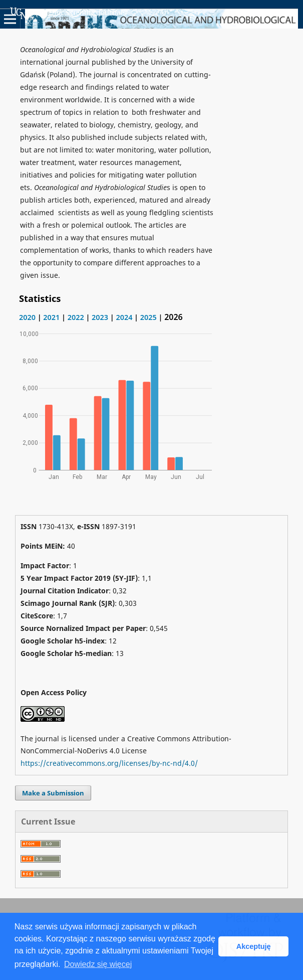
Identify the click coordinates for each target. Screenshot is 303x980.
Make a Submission (53, 793)
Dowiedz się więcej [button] (98, 964)
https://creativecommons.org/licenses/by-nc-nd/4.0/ (109, 763)
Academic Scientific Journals (68, 13)
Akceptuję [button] (254, 946)
